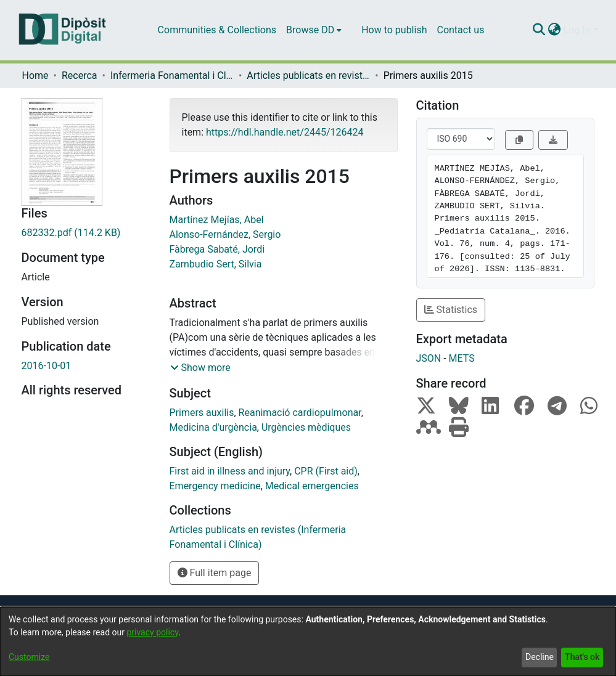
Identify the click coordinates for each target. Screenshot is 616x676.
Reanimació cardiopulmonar (300, 413)
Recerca (80, 75)
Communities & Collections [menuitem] (217, 30)
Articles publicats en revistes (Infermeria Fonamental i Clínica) (308, 75)
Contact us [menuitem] (460, 30)
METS (462, 358)
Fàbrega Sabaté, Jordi (217, 249)
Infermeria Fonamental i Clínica (172, 75)
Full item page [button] (215, 573)
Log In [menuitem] (577, 30)
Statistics (451, 310)
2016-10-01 (47, 366)
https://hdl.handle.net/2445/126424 (285, 132)
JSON (429, 358)
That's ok (582, 657)
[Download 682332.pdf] (86, 233)
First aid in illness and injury (230, 471)
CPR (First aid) (326, 471)
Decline (540, 657)
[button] (200, 368)
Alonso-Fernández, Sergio (225, 234)
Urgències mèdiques (306, 427)
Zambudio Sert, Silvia (216, 264)
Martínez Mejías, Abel (217, 220)
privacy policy (152, 632)
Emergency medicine (215, 486)
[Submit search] (539, 30)
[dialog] (308, 641)
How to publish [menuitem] (394, 30)
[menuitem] (314, 30)
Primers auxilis (202, 413)
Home (35, 75)
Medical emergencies (312, 486)
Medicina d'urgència (213, 427)
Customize (29, 657)
